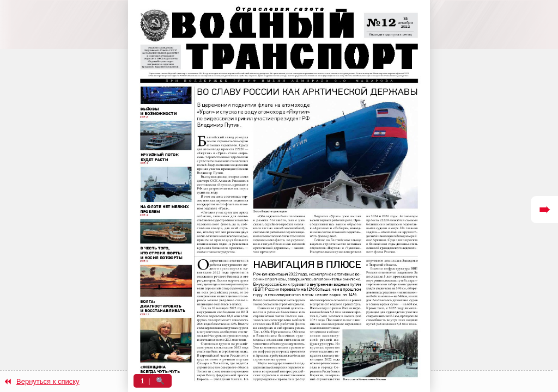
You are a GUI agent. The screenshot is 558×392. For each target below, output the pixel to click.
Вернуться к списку (48, 381)
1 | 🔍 (153, 381)
